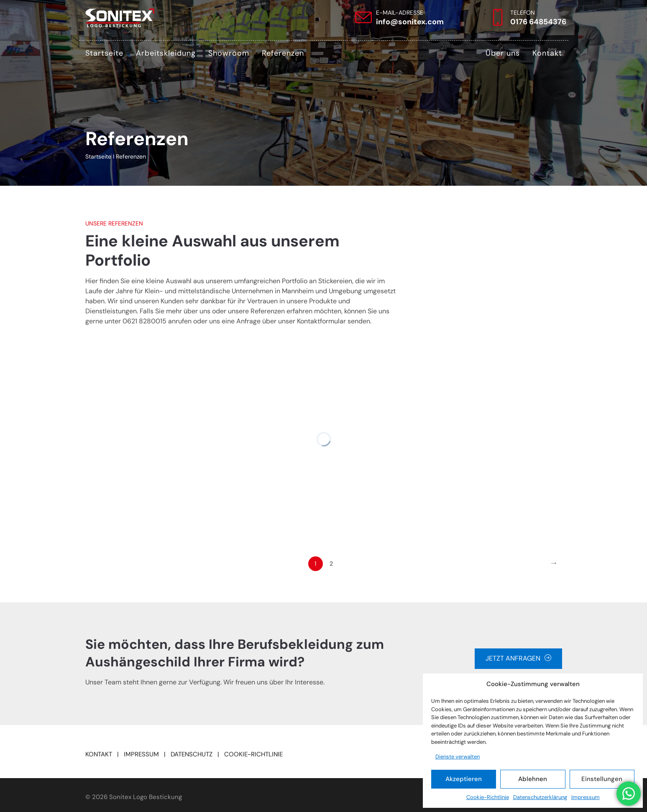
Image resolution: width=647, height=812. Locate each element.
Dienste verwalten (458, 757)
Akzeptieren (464, 779)
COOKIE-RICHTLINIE (253, 754)
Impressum (586, 797)
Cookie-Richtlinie (488, 797)
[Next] (554, 564)
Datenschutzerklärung (540, 797)
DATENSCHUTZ (192, 754)
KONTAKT (99, 754)
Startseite (104, 53)
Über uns (503, 53)
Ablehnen (533, 779)
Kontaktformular (321, 321)
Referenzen (283, 53)
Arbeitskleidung (166, 53)
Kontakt (547, 53)
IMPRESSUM (141, 754)
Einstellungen (602, 779)
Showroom (229, 53)
